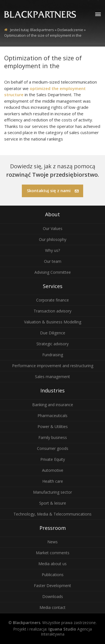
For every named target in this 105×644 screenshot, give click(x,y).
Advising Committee (53, 272)
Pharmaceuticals (53, 416)
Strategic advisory (53, 344)
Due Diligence (53, 333)
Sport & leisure (53, 503)
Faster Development (53, 586)
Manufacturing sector (53, 492)
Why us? (53, 250)
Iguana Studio (62, 629)
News (53, 542)
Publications (53, 575)
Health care (53, 481)
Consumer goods (53, 448)
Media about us (53, 564)
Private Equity (53, 459)
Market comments (53, 553)
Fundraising (53, 355)
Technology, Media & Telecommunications (53, 514)
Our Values (53, 228)
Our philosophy (53, 239)
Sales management (53, 377)
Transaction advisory (53, 311)
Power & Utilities (53, 426)
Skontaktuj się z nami (53, 190)
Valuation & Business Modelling (53, 322)
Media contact (53, 607)
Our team (53, 261)
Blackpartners (42, 30)
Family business (53, 437)
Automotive (53, 470)
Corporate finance (53, 300)
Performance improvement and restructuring (53, 366)
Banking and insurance (53, 405)
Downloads (53, 596)
